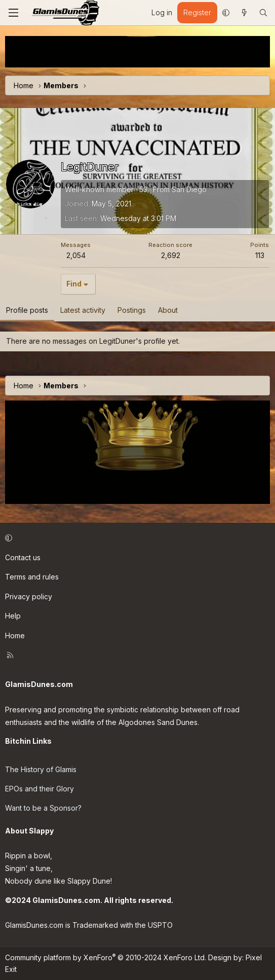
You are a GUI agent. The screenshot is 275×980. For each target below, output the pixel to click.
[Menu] (13, 13)
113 (260, 255)
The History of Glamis (41, 769)
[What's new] (244, 13)
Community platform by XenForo (106, 957)
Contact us (23, 557)
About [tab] (168, 310)
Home (15, 636)
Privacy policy (29, 596)
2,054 (76, 255)
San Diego (189, 189)
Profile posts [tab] (27, 310)
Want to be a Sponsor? (43, 808)
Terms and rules (32, 577)
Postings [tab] (132, 310)
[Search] (263, 13)
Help (13, 616)
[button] (226, 13)
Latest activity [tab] (83, 310)
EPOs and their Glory (40, 789)
